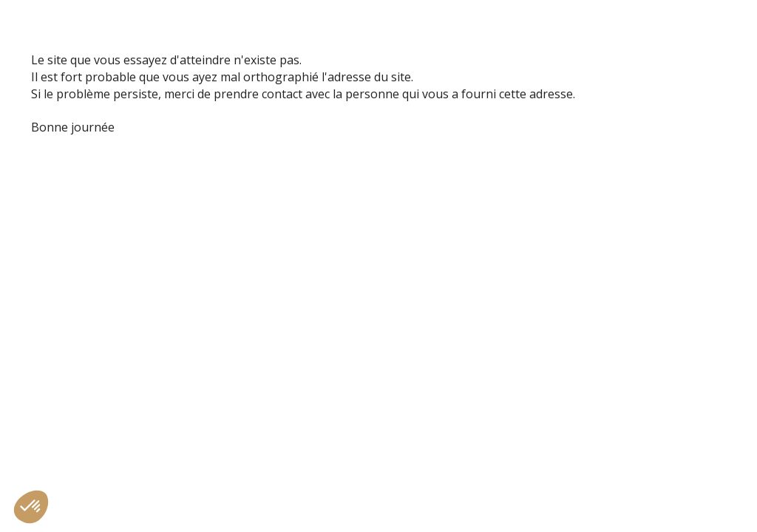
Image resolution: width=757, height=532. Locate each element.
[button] (31, 507)
